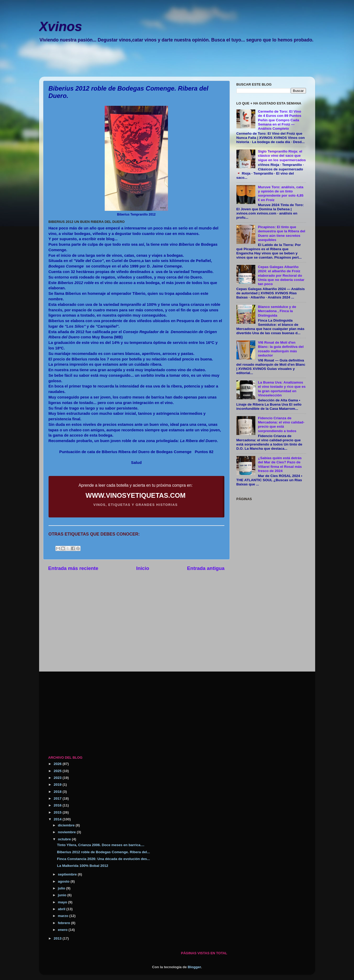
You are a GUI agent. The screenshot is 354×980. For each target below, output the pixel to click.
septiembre (68, 874)
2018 (58, 792)
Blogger (194, 967)
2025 (58, 771)
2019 (58, 785)
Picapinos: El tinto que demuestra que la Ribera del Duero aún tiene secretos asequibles (282, 233)
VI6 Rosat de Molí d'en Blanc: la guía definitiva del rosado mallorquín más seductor (281, 349)
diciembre (67, 825)
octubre (65, 839)
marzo (64, 916)
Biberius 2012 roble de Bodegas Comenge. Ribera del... (103, 852)
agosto (64, 881)
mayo (63, 902)
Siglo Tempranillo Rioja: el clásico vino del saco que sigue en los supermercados (282, 156)
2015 (58, 812)
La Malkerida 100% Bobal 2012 (83, 866)
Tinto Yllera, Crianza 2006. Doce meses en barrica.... (101, 845)
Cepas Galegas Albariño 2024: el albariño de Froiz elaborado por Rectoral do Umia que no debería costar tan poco (281, 275)
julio (62, 888)
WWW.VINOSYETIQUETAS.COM (136, 495)
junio (63, 895)
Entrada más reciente (73, 568)
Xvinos (61, 27)
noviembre (67, 832)
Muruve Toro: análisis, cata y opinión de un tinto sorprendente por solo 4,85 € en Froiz (281, 193)
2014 (58, 819)
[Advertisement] (172, 63)
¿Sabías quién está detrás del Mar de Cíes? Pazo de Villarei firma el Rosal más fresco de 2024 (280, 464)
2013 (58, 938)
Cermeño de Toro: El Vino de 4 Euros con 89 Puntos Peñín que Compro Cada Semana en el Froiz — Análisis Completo (280, 120)
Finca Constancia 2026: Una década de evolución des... (103, 859)
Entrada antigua (206, 568)
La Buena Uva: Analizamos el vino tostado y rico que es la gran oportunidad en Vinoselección (282, 389)
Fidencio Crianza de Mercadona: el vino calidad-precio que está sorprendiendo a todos (281, 425)
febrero (65, 923)
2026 (58, 764)
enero (63, 930)
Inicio (143, 568)
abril (62, 909)
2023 (58, 778)
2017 (58, 798)
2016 (58, 805)
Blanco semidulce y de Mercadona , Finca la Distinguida (277, 311)
